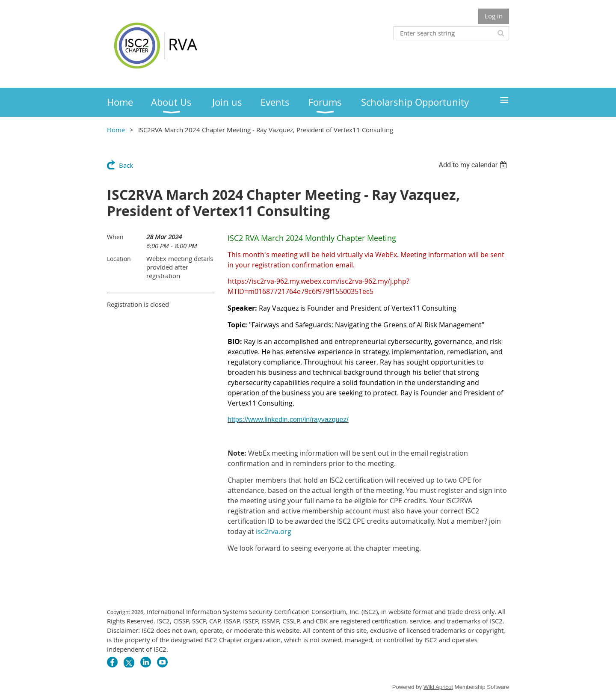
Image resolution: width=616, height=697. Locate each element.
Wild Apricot (438, 687)
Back (126, 165)
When (115, 237)
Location (119, 259)
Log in (494, 16)
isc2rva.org (274, 531)
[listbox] (474, 165)
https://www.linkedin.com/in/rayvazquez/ (288, 420)
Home (116, 130)
